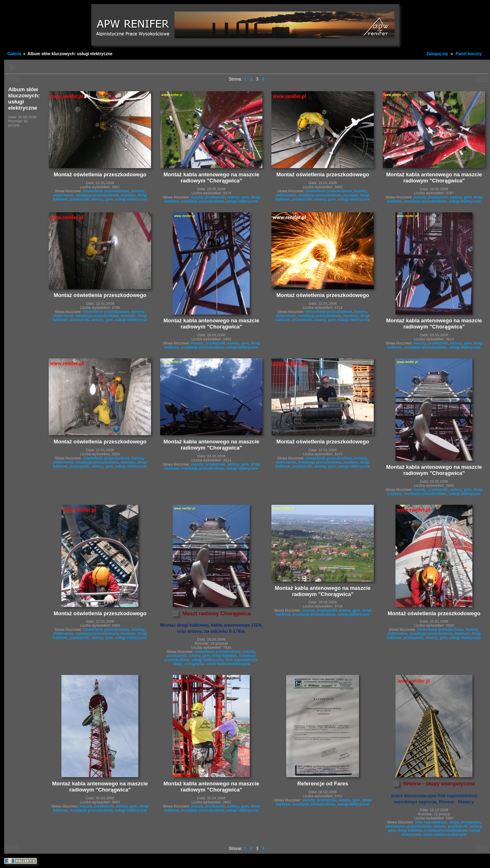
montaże (128, 195)
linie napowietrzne (242, 660)
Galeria (14, 54)
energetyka (194, 664)
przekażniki (80, 199)
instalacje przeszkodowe (203, 201)
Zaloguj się (437, 54)
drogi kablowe (225, 656)
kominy (138, 191)
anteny (98, 199)
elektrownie (63, 195)
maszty (197, 197)
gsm (110, 199)
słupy (178, 664)
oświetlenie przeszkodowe (218, 652)
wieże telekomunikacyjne (228, 664)
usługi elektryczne (131, 199)
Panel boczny (469, 54)
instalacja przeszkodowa (97, 195)
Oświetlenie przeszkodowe (106, 191)
